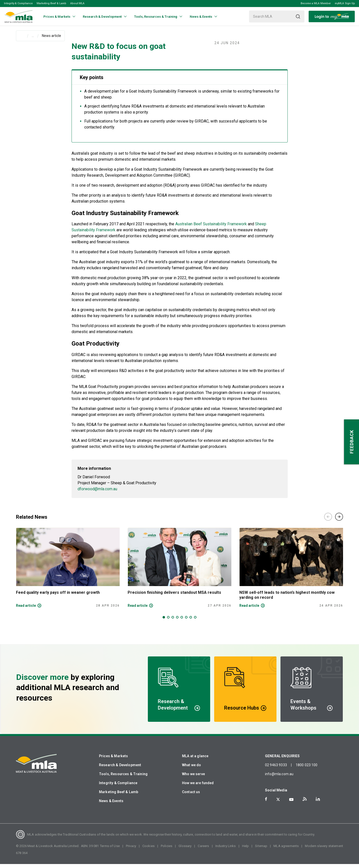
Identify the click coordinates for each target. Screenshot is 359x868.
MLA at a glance (195, 760)
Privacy (131, 850)
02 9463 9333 (276, 769)
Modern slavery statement (324, 850)
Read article (26, 610)
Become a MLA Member (316, 3)
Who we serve (193, 778)
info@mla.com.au (279, 778)
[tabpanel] (68, 572)
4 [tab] (177, 621)
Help (246, 850)
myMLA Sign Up (345, 3)
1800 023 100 (307, 769)
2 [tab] (168, 621)
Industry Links (226, 850)
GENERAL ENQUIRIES (282, 760)
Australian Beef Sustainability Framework (211, 228)
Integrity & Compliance (18, 3)
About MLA (77, 3)
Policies (167, 850)
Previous (328, 521)
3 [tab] (173, 621)
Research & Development (120, 769)
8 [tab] (195, 621)
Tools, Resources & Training (123, 778)
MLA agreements (286, 850)
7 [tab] (191, 621)
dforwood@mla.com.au (97, 493)
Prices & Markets (113, 760)
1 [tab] (164, 621)
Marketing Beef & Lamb (51, 3)
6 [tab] (186, 621)
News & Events (111, 805)
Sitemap (261, 850)
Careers (203, 850)
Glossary (185, 850)
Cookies (148, 850)
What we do (192, 769)
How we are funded (198, 787)
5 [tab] (182, 621)
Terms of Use (110, 850)
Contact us (191, 796)
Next (339, 521)
